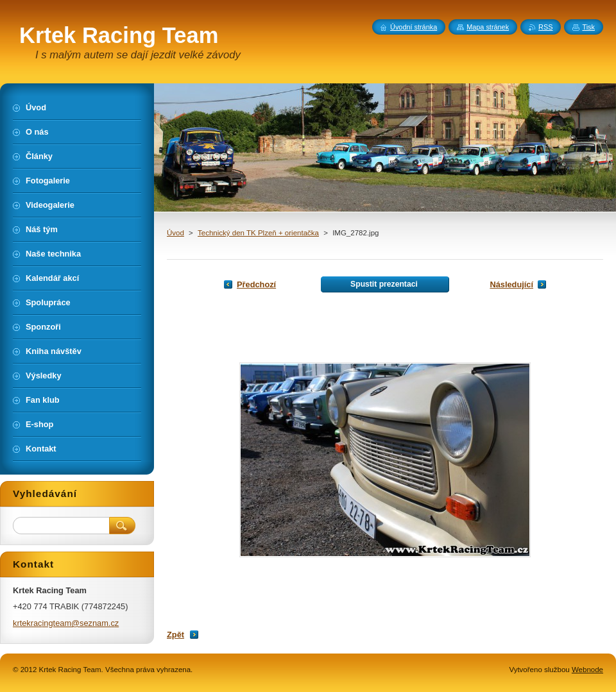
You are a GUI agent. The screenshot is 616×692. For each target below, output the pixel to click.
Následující (511, 284)
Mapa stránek (488, 27)
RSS (545, 27)
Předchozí (256, 284)
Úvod (175, 233)
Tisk (588, 27)
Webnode (587, 670)
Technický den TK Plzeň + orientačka (258, 233)
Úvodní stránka (414, 27)
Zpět (175, 635)
